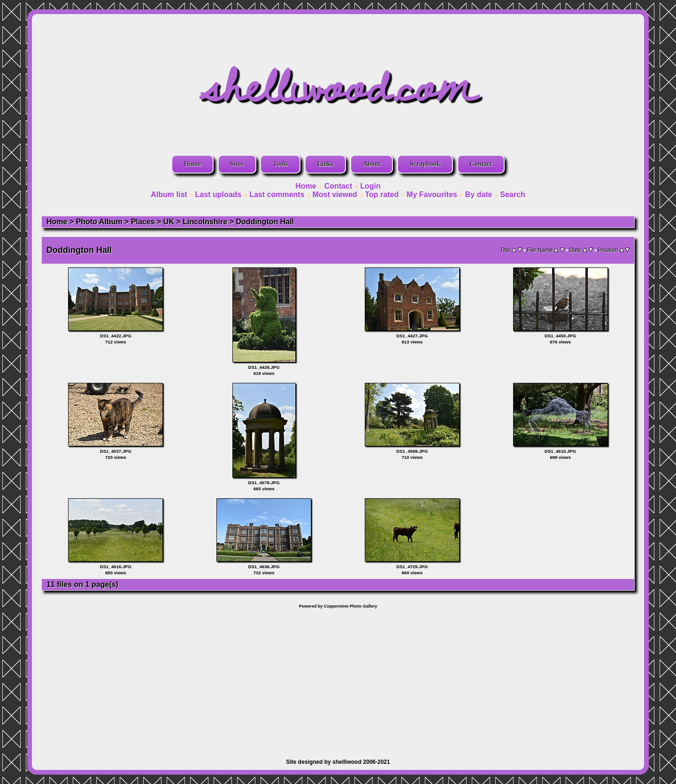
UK (169, 222)
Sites (237, 164)
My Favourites (432, 194)
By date (479, 194)
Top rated (382, 194)
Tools (280, 164)
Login (370, 186)
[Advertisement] (338, 679)
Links (325, 164)
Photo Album (99, 222)
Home (192, 164)
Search (512, 194)
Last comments (277, 194)
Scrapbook (425, 164)
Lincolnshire (205, 222)
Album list (169, 194)
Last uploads (219, 194)
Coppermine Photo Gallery (351, 606)
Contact (481, 164)
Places (143, 222)
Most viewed (334, 194)
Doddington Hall (265, 222)
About (372, 164)
